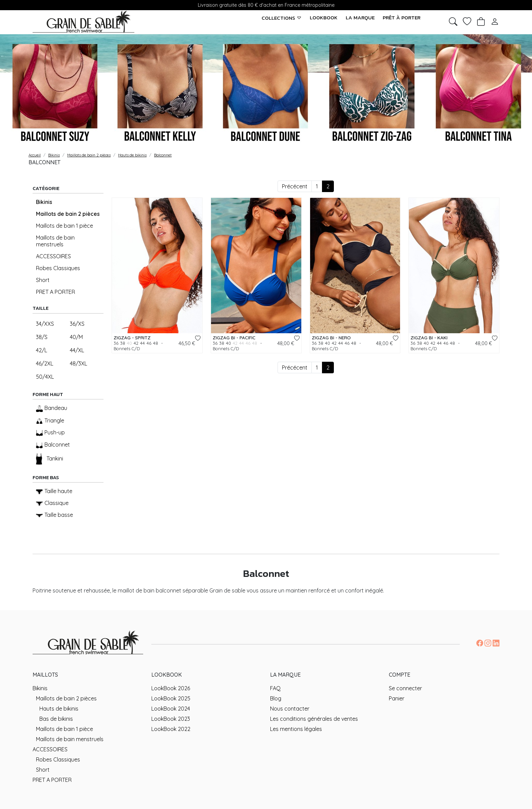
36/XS (77, 324)
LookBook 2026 (171, 688)
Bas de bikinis (56, 719)
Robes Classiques (58, 268)
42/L (42, 350)
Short (43, 280)
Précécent (295, 186)
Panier (397, 698)
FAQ (275, 688)
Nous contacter (290, 709)
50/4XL (45, 377)
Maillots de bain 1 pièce (64, 226)
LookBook (324, 18)
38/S (42, 337)
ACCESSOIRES (53, 256)
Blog (276, 698)
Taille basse (54, 515)
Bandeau (52, 408)
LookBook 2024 (171, 709)
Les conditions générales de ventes (314, 719)
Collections (282, 18)
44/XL (77, 350)
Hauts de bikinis (59, 709)
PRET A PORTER (55, 292)
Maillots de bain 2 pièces (68, 214)
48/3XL (79, 363)
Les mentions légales (296, 729)
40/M (76, 337)
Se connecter (405, 688)
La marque (360, 18)
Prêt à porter (402, 18)
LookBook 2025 (171, 698)
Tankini (50, 459)
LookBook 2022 (171, 729)
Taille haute (54, 491)
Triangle (50, 420)
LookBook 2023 (171, 719)
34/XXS (45, 324)
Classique (52, 503)
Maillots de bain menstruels (55, 241)
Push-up (50, 432)
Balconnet (53, 445)
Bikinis (44, 202)
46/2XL (45, 363)
